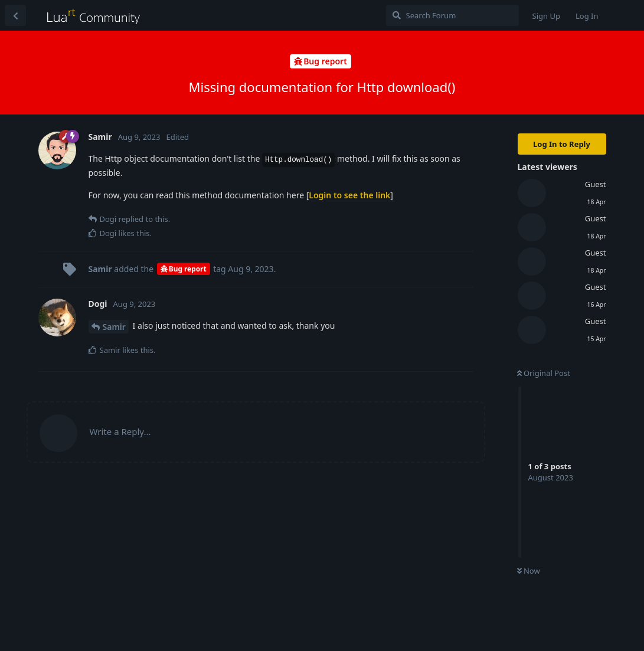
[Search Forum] (452, 15)
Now (529, 571)
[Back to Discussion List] (15, 15)
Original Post (544, 373)
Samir (114, 327)
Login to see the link (349, 195)
